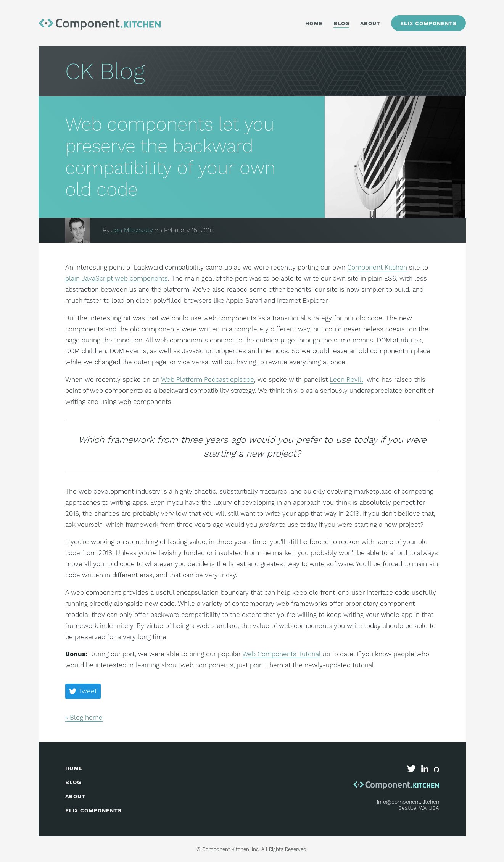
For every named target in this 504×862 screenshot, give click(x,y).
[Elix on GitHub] (436, 770)
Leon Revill (346, 379)
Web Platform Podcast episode (208, 379)
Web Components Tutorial (281, 654)
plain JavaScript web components (117, 278)
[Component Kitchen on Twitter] (412, 770)
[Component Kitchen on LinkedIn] (426, 770)
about (75, 796)
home (74, 768)
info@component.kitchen (408, 802)
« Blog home (84, 717)
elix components (93, 810)
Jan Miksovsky (132, 230)
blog (73, 782)
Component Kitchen (377, 267)
